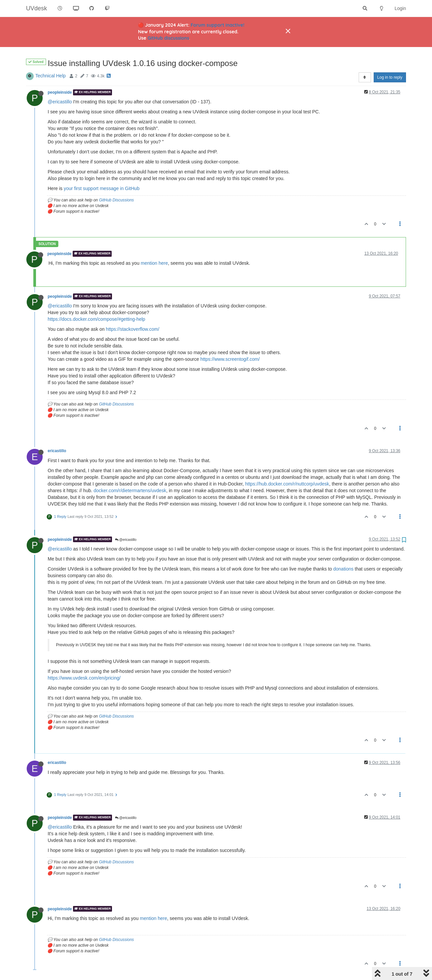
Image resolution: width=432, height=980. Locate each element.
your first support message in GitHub (101, 188)
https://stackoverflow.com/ (133, 329)
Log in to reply (390, 77)
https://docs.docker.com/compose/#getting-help (96, 319)
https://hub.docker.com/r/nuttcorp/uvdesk (287, 484)
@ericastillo (60, 102)
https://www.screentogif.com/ (230, 359)
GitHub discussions (168, 38)
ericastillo (57, 451)
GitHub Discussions (116, 200)
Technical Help (50, 76)
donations (343, 569)
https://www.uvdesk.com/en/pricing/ (84, 678)
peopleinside (60, 92)
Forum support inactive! (217, 25)
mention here (154, 263)
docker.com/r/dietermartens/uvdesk (130, 491)
